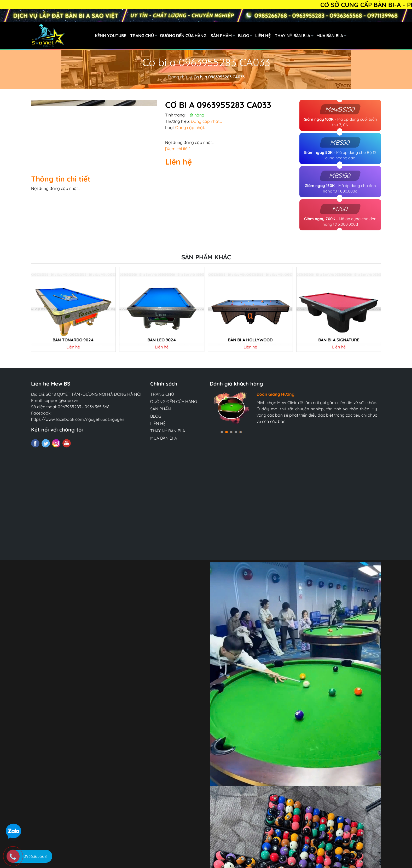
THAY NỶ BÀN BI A (296, 36)
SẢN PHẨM (224, 36)
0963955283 (69, 430)
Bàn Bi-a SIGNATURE (339, 364)
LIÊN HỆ (263, 36)
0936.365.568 (97, 430)
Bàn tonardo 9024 (73, 364)
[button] (222, 456)
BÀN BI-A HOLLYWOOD (250, 364)
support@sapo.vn (61, 424)
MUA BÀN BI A (333, 36)
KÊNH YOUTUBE (111, 36)
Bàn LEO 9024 (162, 364)
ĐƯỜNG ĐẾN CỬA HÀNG (183, 36)
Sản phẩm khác (206, 281)
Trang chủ (177, 77)
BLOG (247, 36)
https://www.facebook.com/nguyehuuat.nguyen (78, 443)
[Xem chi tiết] (178, 149)
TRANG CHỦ (145, 36)
